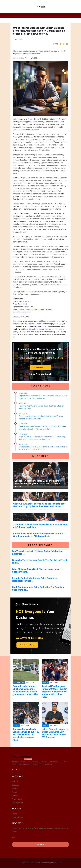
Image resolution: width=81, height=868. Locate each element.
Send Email (22, 304)
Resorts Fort (33, 119)
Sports (15, 788)
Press (14, 792)
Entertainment (17, 803)
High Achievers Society (26, 292)
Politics (15, 781)
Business (16, 785)
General (15, 796)
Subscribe (40, 844)
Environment (17, 799)
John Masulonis (19, 119)
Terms (15, 814)
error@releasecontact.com (36, 326)
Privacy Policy (18, 817)
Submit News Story (40, 367)
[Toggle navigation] (40, 15)
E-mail (14, 838)
